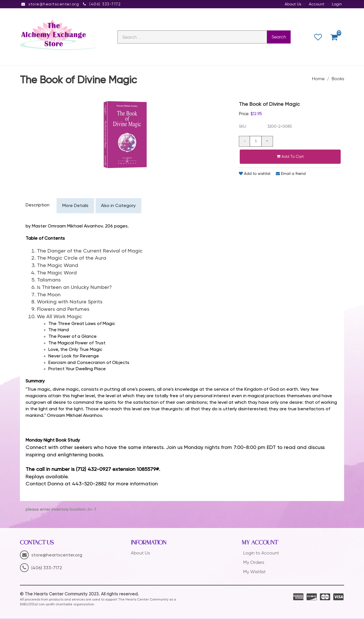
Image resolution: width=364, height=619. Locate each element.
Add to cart (290, 157)
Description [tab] (38, 206)
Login (337, 4)
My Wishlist (254, 572)
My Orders (254, 563)
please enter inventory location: (56, 510)
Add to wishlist (255, 174)
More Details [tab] (76, 206)
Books (338, 79)
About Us (293, 4)
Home (318, 79)
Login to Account (261, 553)
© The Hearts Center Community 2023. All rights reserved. (79, 594)
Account (317, 4)
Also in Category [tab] (119, 206)
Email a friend (291, 174)
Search (279, 37)
